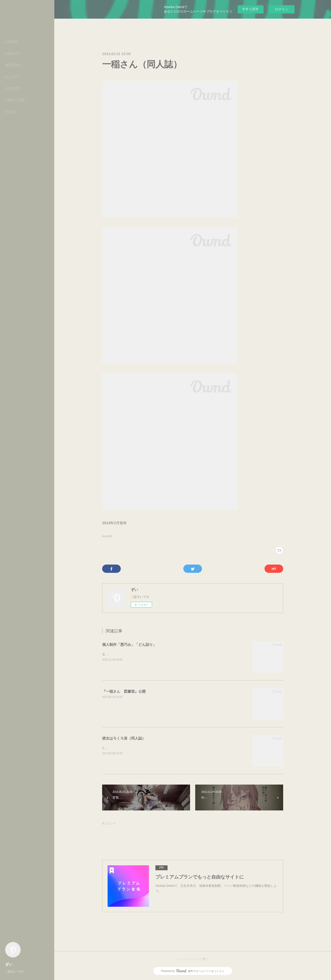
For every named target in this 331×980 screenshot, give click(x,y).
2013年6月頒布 (113, 748)
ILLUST (13, 77)
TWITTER (15, 100)
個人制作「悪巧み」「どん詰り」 (129, 645)
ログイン (282, 9)
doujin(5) (107, 536)
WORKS (13, 65)
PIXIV (11, 112)
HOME (12, 42)
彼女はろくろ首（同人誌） (124, 738)
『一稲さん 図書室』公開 (124, 691)
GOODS (13, 89)
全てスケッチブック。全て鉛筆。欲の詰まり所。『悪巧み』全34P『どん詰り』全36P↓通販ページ (171, 654)
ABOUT (13, 54)
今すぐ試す (250, 9)
